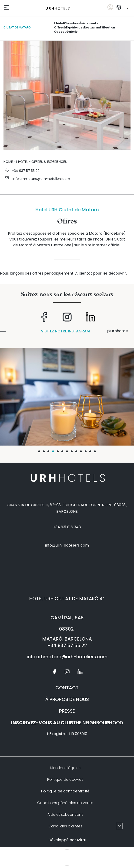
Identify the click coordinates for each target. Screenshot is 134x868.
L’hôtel (22, 162)
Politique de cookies (65, 779)
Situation (108, 27)
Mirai (81, 840)
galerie (72, 32)
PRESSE (67, 711)
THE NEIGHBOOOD (67, 723)
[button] (39, 451)
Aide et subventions (65, 814)
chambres (72, 23)
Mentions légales (65, 768)
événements (89, 23)
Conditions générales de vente (65, 803)
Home (8, 162)
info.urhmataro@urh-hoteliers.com (41, 179)
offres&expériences (69, 27)
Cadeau (60, 32)
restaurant (93, 27)
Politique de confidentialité (65, 791)
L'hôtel (59, 23)
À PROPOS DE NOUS (67, 699)
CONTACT (67, 688)
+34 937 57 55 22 (26, 171)
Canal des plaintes (65, 826)
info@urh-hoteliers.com (67, 545)
